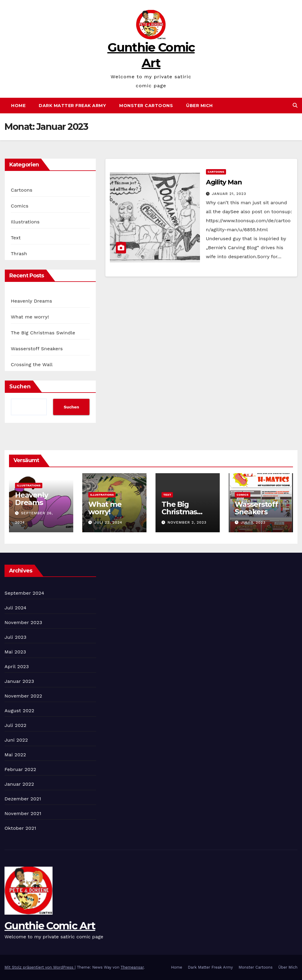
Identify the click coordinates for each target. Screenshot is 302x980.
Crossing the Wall (32, 365)
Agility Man (224, 182)
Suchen (20, 387)
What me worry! (30, 317)
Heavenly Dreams (32, 301)
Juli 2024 (15, 608)
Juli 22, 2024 (108, 522)
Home (18, 106)
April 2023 (17, 666)
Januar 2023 (19, 681)
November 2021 (23, 813)
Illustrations (25, 222)
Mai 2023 (15, 652)
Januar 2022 (19, 784)
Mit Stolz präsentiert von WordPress (40, 967)
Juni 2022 (16, 740)
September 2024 (24, 593)
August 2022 (19, 711)
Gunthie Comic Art (50, 926)
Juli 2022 (15, 725)
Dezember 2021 (23, 799)
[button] (295, 105)
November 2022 (23, 696)
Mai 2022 (15, 755)
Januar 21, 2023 (229, 194)
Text (16, 238)
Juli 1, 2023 (253, 522)
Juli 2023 (15, 637)
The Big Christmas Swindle (43, 333)
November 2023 (23, 622)
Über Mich (199, 106)
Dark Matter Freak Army (72, 106)
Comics (20, 206)
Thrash (19, 254)
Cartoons (22, 190)
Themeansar (132, 967)
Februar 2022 (20, 769)
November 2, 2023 (187, 522)
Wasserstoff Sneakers (37, 349)
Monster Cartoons (146, 106)
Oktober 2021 (20, 828)
